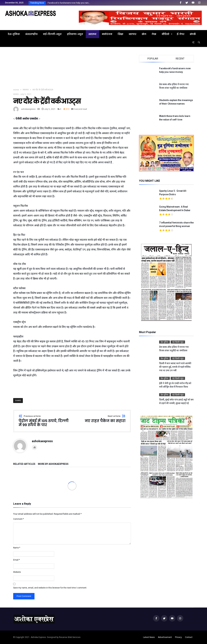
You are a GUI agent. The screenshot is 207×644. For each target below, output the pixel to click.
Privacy (178, 637)
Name (17, 548)
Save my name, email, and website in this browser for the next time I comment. (50, 588)
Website (17, 572)
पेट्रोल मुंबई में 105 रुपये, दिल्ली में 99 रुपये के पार (44, 421)
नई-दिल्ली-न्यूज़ (178, 342)
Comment (19, 519)
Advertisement (165, 637)
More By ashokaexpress (53, 464)
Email (16, 560)
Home (16, 90)
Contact (189, 637)
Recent (180, 59)
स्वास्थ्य (26, 90)
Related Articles (24, 464)
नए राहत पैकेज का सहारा (105, 419)
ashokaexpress (28, 109)
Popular (153, 59)
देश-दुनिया (164, 342)
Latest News (149, 637)
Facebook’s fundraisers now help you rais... (68, 3)
